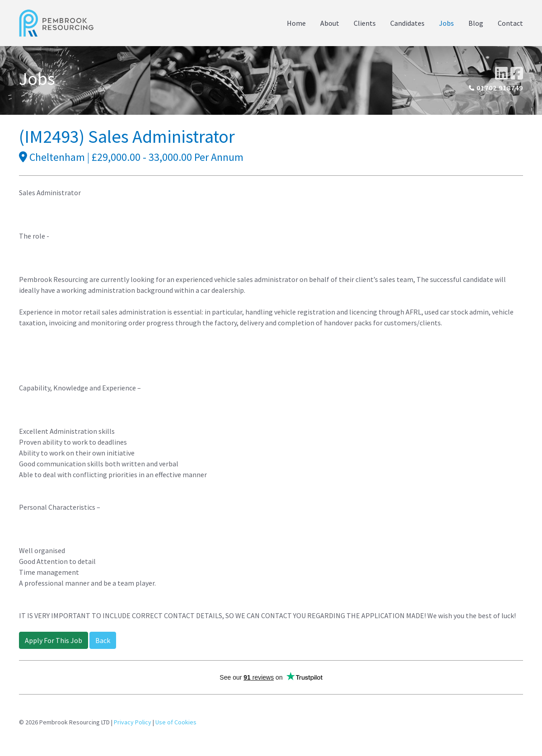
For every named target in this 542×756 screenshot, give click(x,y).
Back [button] (103, 640)
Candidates (407, 23)
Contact (510, 23)
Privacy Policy (133, 722)
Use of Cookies (176, 722)
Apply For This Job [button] (54, 640)
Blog (476, 23)
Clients (365, 23)
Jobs (446, 23)
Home (296, 23)
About (330, 23)
